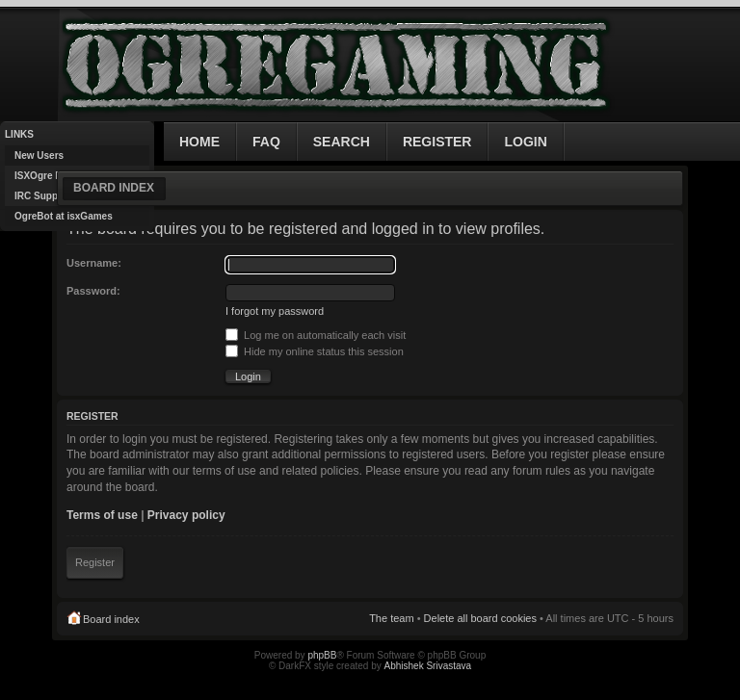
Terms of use (102, 515)
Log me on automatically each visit (316, 335)
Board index (114, 188)
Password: (93, 291)
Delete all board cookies (480, 618)
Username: (94, 263)
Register (95, 562)
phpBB (322, 655)
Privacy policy (186, 515)
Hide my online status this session (315, 351)
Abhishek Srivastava (428, 666)
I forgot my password (275, 311)
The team (391, 618)
